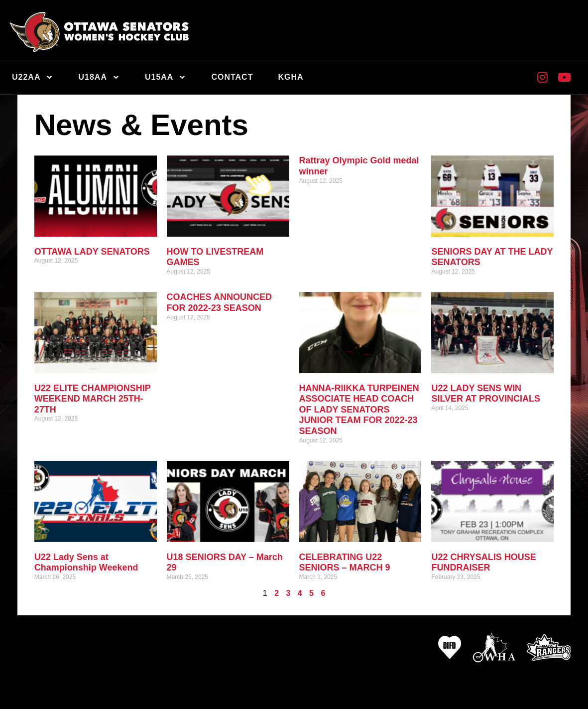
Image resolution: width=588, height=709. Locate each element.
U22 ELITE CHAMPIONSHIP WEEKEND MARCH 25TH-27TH (93, 399)
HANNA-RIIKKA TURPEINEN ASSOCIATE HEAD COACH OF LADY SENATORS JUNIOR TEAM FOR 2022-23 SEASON (359, 410)
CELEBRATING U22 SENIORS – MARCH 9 (345, 563)
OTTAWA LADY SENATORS (92, 252)
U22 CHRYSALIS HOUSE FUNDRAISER (483, 563)
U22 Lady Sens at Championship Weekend (86, 563)
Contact (232, 77)
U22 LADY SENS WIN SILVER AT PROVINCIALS (486, 394)
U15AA (166, 77)
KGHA (291, 77)
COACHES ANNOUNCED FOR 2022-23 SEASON (219, 302)
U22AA (33, 77)
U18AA (99, 77)
